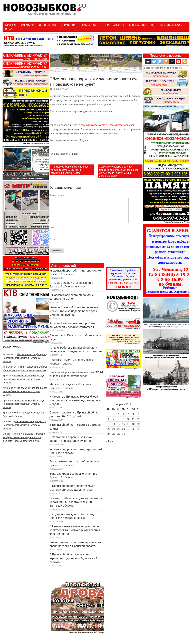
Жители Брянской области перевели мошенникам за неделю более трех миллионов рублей (74, 311)
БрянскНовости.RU (142, 25)
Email (54, 239)
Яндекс (75, 154)
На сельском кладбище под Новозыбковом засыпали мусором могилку (25, 358)
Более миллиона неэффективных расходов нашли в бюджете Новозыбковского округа (24, 437)
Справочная (69, 25)
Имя (53, 227)
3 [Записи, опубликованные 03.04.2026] (128, 414)
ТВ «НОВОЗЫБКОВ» (171, 25)
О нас (9, 29)
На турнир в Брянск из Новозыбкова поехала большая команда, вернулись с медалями (76, 400)
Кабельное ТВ (91, 25)
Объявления (47, 25)
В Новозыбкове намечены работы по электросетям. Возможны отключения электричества (71, 170)
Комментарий (58, 195)
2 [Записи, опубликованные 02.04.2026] (124, 414)
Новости (65, 154)
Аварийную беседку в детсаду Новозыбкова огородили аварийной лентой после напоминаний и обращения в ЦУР (119, 171)
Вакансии (27, 25)
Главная (11, 25)
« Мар (109, 441)
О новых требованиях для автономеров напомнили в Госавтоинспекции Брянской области (76, 502)
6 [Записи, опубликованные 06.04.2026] (109, 419)
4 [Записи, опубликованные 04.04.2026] (133, 414)
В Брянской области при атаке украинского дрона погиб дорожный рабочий (73, 558)
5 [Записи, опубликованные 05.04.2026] (138, 414)
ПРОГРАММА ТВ (115, 25)
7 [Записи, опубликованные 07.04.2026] (114, 419)
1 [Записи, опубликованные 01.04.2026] (119, 414)
